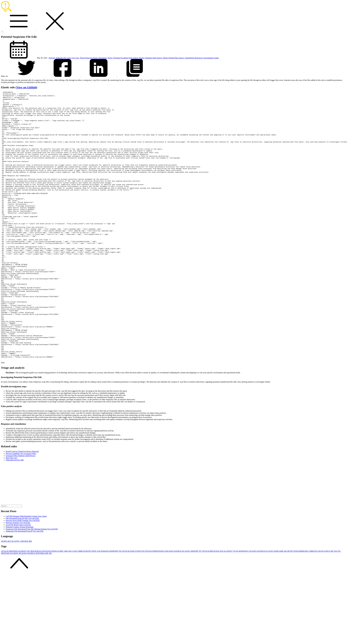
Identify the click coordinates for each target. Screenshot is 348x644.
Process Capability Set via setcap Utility (21, 507)
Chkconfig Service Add (15, 513)
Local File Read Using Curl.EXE (18, 578)
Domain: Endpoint (56, 58)
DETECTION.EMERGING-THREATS (304, 604)
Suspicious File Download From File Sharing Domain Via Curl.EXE (32, 582)
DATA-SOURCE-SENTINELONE (37, 607)
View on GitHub (26, 87)
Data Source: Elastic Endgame (141, 58)
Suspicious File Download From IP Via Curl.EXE (25, 584)
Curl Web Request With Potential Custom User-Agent (26, 570)
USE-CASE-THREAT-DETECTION (84, 604)
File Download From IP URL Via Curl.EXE (22, 572)
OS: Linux (67, 58)
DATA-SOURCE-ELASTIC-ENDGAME (269, 604)
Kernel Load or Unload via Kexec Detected (22, 505)
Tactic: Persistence (100, 58)
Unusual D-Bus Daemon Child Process (21, 509)
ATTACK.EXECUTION (133, 604)
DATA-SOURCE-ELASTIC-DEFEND (185, 604)
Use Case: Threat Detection (82, 58)
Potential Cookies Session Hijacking (20, 580)
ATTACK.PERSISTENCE (157, 604)
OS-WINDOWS (244, 604)
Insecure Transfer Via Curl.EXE (18, 576)
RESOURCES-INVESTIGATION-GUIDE (49, 604)
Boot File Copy (12, 511)
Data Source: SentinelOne (185, 58)
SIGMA (6, 595)
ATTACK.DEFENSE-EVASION (16, 604)
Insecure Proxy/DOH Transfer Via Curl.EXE (23, 574)
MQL (28, 595)
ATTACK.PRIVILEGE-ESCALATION (219, 604)
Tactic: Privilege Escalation (118, 58)
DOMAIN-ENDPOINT (111, 604)
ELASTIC (18, 595)
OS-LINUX (328, 604)
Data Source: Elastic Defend (164, 58)
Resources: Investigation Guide (207, 58)
